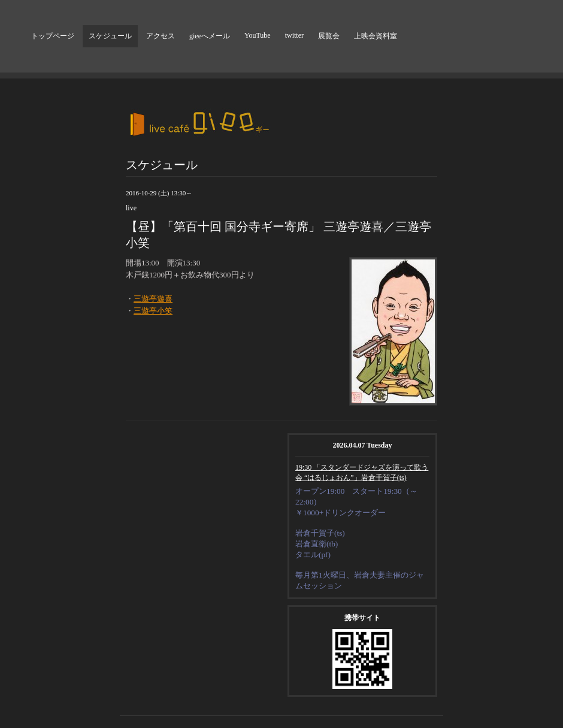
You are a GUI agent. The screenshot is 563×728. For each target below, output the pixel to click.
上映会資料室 (376, 36)
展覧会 (329, 36)
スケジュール (110, 36)
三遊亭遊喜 (153, 299)
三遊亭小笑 (153, 311)
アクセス (161, 36)
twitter (294, 35)
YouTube (258, 35)
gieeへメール (210, 36)
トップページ (53, 36)
